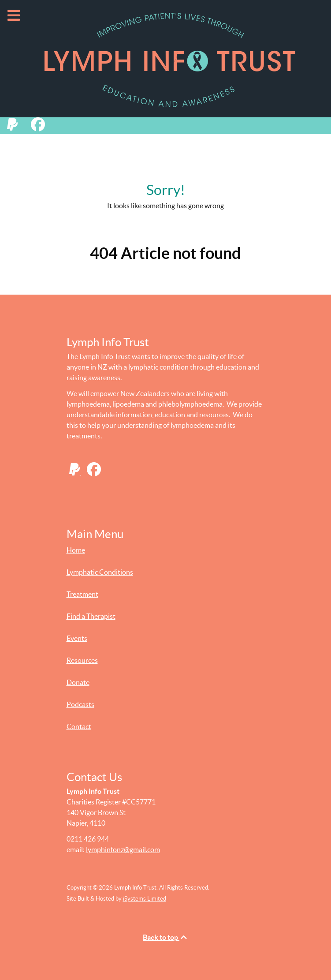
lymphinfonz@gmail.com (123, 849)
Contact (79, 726)
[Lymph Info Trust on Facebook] (41, 127)
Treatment (82, 594)
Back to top (165, 937)
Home (76, 550)
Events (77, 638)
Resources (82, 660)
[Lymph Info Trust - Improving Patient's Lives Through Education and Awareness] (165, 58)
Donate (78, 682)
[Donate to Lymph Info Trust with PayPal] (16, 127)
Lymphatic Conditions (100, 572)
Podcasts (80, 704)
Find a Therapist (91, 616)
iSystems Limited (145, 899)
